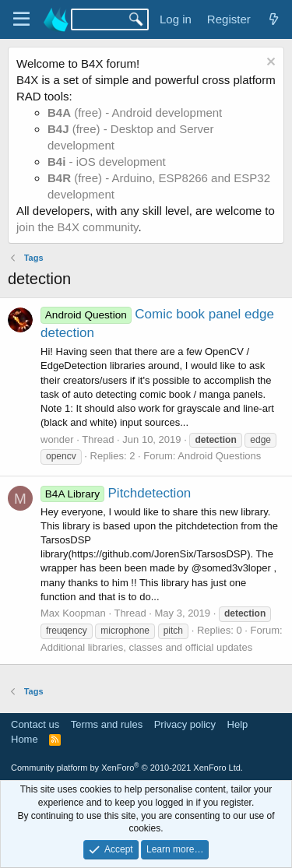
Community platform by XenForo (127, 768)
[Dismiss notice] (269, 63)
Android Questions (219, 456)
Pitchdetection (116, 493)
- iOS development (107, 162)
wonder (57, 439)
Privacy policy (185, 724)
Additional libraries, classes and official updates (146, 647)
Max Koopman (73, 613)
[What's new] (274, 19)
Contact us (35, 724)
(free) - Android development (135, 112)
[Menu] (21, 19)
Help (238, 724)
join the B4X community (77, 227)
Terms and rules (107, 724)
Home (25, 739)
